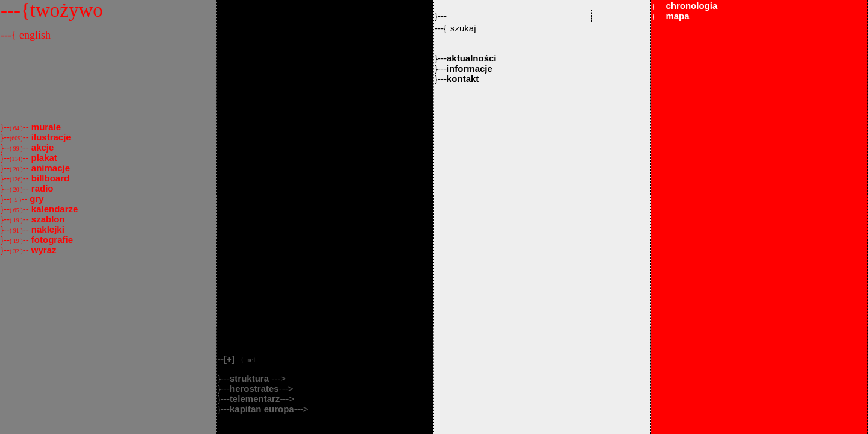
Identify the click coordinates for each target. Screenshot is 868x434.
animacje (49, 168)
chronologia (684, 6)
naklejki (47, 229)
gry (36, 199)
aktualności (472, 58)
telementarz (255, 399)
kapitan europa (262, 409)
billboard (49, 178)
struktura (250, 378)
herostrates (254, 388)
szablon (47, 219)
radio (41, 188)
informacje (470, 68)
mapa (671, 16)
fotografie (51, 240)
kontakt (463, 79)
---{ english (26, 35)
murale (45, 127)
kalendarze (54, 209)
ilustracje (50, 137)
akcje (42, 147)
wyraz (43, 250)
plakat (43, 158)
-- (237, 359)
